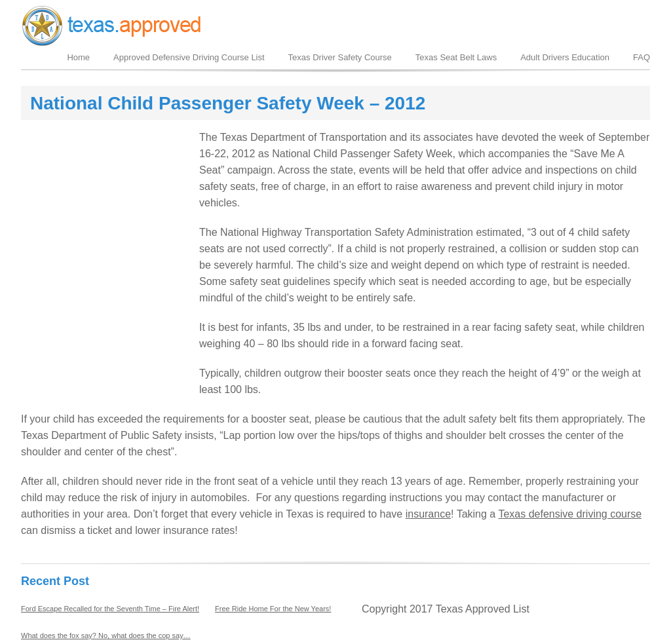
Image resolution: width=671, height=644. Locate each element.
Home (78, 57)
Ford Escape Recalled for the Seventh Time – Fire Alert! (110, 609)
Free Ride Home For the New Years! (273, 609)
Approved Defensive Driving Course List (189, 57)
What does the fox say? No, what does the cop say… (106, 635)
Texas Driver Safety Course (340, 57)
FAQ (642, 57)
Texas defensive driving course (570, 514)
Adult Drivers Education (565, 57)
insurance (428, 514)
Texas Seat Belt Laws (456, 57)
